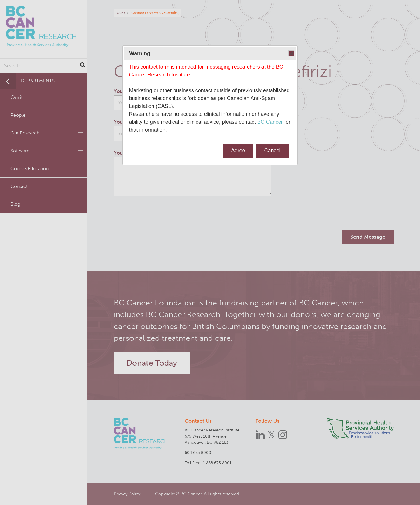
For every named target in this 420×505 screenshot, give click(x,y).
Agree (238, 151)
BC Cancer (270, 122)
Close (291, 54)
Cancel (272, 151)
